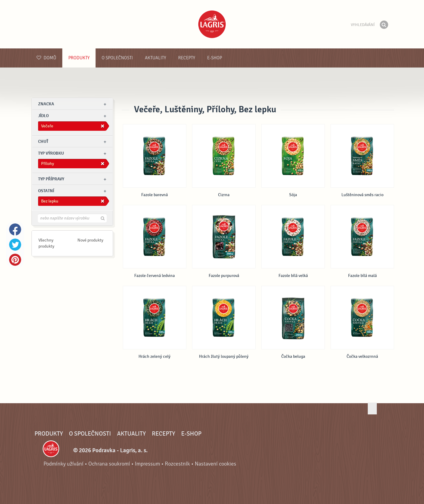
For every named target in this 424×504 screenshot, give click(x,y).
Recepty (187, 58)
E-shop (215, 58)
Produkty (79, 58)
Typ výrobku (51, 153)
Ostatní (46, 191)
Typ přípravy (51, 179)
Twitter (15, 245)
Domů (46, 58)
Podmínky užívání (64, 464)
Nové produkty (90, 240)
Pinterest (15, 260)
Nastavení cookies (215, 464)
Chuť (43, 142)
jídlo (43, 116)
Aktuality (155, 58)
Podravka (212, 24)
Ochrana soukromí (109, 464)
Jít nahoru (372, 408)
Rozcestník (177, 464)
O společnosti (117, 58)
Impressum (147, 464)
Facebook (15, 229)
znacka (46, 104)
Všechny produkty (46, 243)
